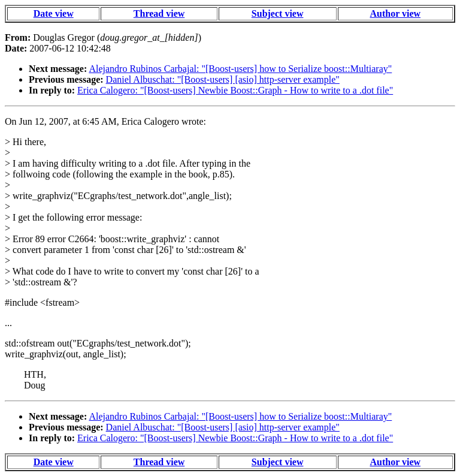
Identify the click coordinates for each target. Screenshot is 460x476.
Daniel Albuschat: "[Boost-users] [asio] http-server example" (223, 79)
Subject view (278, 13)
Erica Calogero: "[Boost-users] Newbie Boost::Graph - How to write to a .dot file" (235, 90)
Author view (396, 13)
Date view (54, 13)
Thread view (159, 13)
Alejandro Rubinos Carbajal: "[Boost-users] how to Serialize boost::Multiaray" (240, 69)
